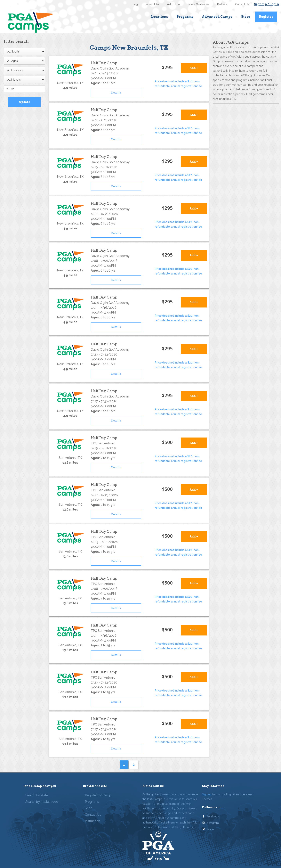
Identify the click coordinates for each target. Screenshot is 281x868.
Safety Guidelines (198, 4)
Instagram (213, 823)
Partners (222, 4)
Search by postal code (42, 802)
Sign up (207, 794)
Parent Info (152, 4)
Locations (160, 17)
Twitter (211, 829)
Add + (194, 68)
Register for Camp (98, 795)
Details (116, 93)
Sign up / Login (266, 4)
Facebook (213, 816)
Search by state (37, 795)
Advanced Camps (217, 17)
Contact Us (242, 4)
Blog (135, 4)
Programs (185, 17)
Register (266, 17)
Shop (89, 808)
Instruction (173, 4)
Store (246, 17)
